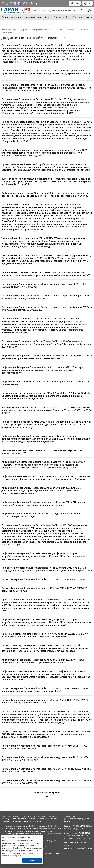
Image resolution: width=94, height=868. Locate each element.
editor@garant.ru (76, 828)
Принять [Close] (32, 860)
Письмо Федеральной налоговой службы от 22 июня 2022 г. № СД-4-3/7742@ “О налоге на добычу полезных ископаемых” (45, 701)
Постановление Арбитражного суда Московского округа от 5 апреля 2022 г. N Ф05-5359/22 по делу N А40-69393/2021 (46, 782)
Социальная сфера (83, 17)
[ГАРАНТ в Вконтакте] (11, 3)
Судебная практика (12, 17)
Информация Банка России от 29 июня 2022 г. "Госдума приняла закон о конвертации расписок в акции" (41, 515)
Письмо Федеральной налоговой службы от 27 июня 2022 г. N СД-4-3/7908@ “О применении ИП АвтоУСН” (44, 589)
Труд (68, 17)
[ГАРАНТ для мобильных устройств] (7, 3)
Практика (59, 17)
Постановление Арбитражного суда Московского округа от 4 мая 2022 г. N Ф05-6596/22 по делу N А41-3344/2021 (45, 285)
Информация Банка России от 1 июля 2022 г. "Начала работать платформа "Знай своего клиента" (46, 383)
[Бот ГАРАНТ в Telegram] (28, 3)
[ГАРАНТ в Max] (19, 3)
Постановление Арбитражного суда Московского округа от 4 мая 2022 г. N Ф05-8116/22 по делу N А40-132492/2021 (45, 747)
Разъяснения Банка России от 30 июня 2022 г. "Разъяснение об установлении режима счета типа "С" (43, 452)
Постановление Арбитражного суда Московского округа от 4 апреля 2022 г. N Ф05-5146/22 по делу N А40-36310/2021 (46, 770)
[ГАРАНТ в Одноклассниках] (32, 3)
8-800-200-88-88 (71, 816)
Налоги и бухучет (33, 17)
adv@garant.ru (82, 836)
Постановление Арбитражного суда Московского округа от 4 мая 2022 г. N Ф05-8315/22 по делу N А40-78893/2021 (45, 759)
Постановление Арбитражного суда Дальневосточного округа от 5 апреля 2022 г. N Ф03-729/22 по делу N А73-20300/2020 (47, 308)
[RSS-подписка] (40, 3)
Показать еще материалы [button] (47, 795)
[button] (89, 10)
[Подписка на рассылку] (3, 3)
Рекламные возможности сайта (77, 838)
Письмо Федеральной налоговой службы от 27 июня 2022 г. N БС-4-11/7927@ (43, 579)
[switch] (36, 10)
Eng (88, 3)
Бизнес (48, 17)
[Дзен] (15, 3)
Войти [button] (75, 3)
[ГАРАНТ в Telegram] (23, 3)
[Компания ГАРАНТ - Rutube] (36, 3)
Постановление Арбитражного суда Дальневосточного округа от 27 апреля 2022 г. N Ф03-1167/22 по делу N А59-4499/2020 (46, 297)
